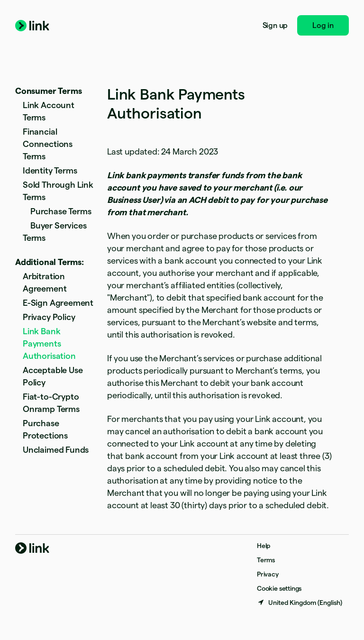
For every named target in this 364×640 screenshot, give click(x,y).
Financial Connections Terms (48, 144)
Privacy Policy (49, 317)
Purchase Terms (61, 211)
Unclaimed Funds (56, 450)
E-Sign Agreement (58, 303)
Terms (266, 560)
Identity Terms (50, 170)
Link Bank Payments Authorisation (49, 343)
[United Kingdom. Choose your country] (300, 603)
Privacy (268, 574)
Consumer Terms (48, 91)
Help (264, 546)
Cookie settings (279, 588)
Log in (323, 25)
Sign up (275, 25)
